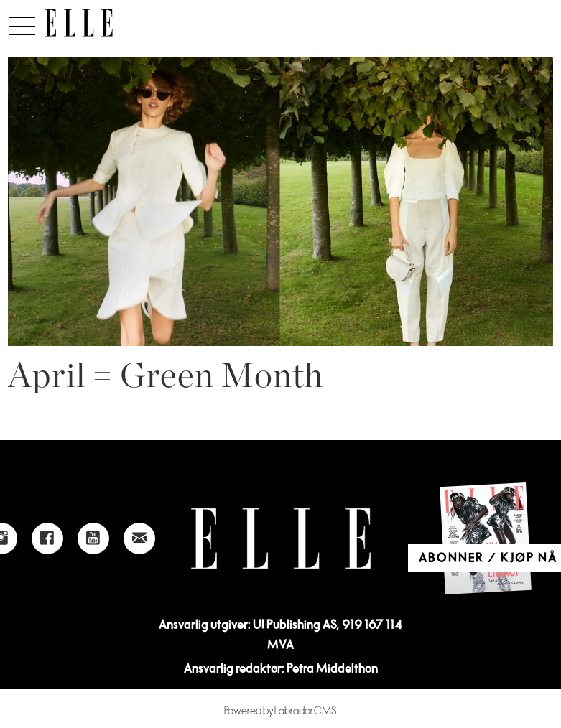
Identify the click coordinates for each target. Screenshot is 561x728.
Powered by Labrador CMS (280, 711)
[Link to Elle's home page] (281, 539)
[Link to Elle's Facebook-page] (47, 538)
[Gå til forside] (79, 23)
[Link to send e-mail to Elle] (139, 538)
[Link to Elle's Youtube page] (93, 538)
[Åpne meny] (22, 22)
